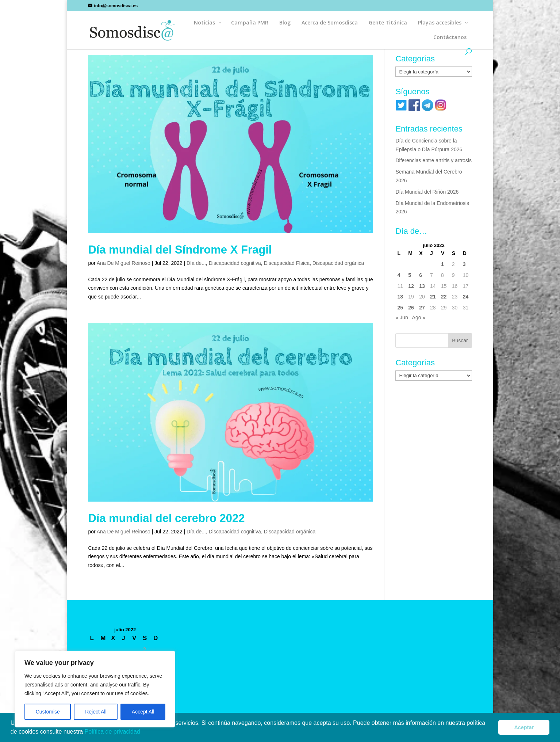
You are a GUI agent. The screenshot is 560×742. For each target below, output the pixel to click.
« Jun (402, 317)
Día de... (196, 263)
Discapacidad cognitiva (235, 263)
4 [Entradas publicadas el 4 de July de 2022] (399, 275)
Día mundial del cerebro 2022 (166, 518)
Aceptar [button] (524, 727)
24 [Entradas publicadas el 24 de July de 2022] (466, 297)
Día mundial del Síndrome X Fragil (180, 250)
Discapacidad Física (287, 263)
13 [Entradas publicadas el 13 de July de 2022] (422, 286)
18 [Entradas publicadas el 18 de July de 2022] (400, 297)
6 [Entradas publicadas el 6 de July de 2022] (421, 275)
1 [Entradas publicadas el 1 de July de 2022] (442, 264)
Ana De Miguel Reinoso (124, 263)
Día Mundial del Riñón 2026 (427, 192)
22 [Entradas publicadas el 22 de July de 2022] (444, 297)
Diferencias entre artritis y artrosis (434, 160)
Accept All (143, 712)
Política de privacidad (113, 732)
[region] (95, 689)
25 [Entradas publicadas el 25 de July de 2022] (400, 308)
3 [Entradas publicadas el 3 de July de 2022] (464, 264)
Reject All (96, 712)
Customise (48, 712)
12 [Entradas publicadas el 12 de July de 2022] (411, 286)
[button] (143, 733)
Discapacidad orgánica (338, 263)
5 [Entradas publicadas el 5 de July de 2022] (410, 275)
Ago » (419, 317)
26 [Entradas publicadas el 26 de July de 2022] (411, 308)
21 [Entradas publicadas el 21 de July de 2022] (433, 297)
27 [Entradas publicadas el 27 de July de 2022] (422, 308)
